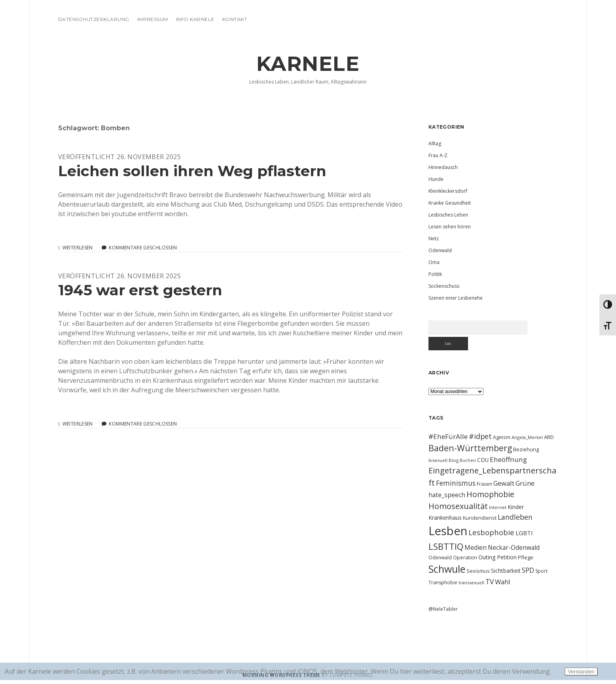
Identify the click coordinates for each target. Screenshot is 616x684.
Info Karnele (195, 19)
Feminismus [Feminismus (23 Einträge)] (456, 483)
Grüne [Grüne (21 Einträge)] (525, 483)
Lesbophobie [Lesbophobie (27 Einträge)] (491, 532)
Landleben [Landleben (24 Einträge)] (515, 517)
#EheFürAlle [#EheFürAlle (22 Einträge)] (448, 436)
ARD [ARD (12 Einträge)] (549, 437)
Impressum (153, 19)
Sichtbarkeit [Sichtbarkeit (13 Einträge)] (506, 571)
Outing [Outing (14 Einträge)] (487, 557)
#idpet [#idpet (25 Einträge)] (480, 436)
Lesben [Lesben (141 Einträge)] (448, 531)
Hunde (436, 179)
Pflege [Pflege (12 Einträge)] (526, 557)
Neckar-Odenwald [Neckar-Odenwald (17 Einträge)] (514, 547)
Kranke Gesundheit (450, 203)
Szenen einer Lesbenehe (456, 298)
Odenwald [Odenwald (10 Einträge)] (440, 558)
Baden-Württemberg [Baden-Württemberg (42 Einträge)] (470, 448)
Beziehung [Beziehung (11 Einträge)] (526, 449)
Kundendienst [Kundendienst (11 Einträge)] (480, 518)
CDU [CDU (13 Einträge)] (483, 460)
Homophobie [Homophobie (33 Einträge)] (490, 494)
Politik (435, 274)
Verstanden (581, 672)
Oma (434, 262)
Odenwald (440, 250)
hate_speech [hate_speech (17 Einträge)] (447, 495)
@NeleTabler (443, 609)
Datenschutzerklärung (94, 19)
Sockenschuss (444, 286)
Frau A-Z (438, 155)
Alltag (435, 143)
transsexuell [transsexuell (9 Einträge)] (471, 582)
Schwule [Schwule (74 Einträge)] (447, 569)
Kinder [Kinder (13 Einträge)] (516, 507)
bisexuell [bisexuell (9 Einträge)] (438, 460)
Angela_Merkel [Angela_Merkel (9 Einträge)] (527, 437)
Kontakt (235, 19)
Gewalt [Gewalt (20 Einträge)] (504, 483)
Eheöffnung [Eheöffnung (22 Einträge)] (508, 459)
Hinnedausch (443, 167)
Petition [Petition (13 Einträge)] (507, 557)
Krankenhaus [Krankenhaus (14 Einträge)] (445, 518)
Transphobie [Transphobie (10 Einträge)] (443, 582)
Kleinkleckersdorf (448, 191)
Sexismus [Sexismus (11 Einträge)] (478, 571)
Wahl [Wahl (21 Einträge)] (503, 582)
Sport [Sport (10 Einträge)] (541, 571)
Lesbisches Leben (448, 215)
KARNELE (308, 64)
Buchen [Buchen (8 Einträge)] (468, 460)
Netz (434, 238)
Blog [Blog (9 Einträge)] (454, 460)
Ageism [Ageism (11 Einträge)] (502, 437)
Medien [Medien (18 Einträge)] (476, 547)
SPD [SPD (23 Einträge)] (528, 570)
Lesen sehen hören (450, 227)
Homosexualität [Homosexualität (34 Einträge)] (458, 506)
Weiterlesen (78, 248)
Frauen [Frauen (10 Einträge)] (484, 484)
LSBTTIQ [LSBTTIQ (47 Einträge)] (446, 546)
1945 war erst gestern (140, 290)
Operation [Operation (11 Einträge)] (465, 557)
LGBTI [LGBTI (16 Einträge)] (524, 533)
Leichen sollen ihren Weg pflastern (192, 171)
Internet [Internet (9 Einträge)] (498, 507)
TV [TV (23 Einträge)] (490, 581)
